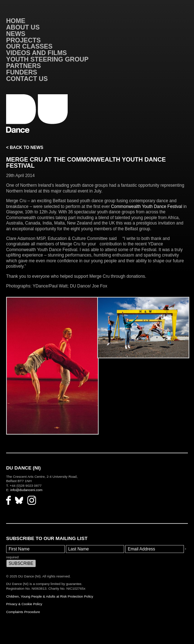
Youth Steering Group (47, 59)
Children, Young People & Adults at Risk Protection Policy (50, 596)
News (16, 34)
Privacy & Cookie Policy (24, 604)
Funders (22, 72)
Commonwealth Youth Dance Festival (146, 207)
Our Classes (29, 46)
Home (16, 21)
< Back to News (25, 148)
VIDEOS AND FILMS (37, 53)
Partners (24, 66)
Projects (23, 40)
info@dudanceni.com (26, 490)
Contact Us (27, 79)
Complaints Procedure (23, 612)
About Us (23, 27)
